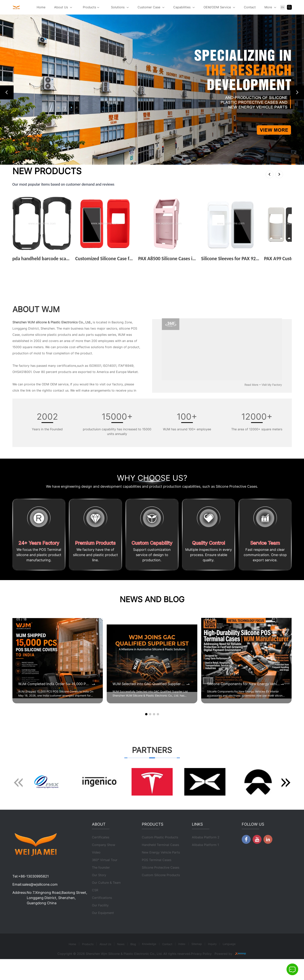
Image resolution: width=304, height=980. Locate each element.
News (121, 963)
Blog (133, 963)
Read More (251, 385)
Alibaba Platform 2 (206, 857)
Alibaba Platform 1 (205, 864)
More (268, 7)
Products (91, 8)
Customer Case (149, 7)
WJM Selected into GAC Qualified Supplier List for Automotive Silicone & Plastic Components (149, 684)
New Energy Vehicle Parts (161, 872)
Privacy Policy (201, 973)
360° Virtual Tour (105, 879)
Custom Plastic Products (160, 857)
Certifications (102, 917)
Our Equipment (103, 932)
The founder (101, 887)
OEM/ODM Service (217, 7)
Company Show (104, 864)
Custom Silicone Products (161, 894)
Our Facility (100, 925)
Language (229, 963)
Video (96, 872)
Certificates (101, 857)
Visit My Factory (272, 385)
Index (182, 963)
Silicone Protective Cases (161, 887)
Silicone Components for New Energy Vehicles (244, 684)
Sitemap (197, 963)
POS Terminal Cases (157, 879)
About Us (61, 7)
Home (41, 7)
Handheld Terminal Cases (160, 864)
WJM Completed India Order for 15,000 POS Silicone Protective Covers (55, 684)
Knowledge (149, 963)
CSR (95, 909)
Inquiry (212, 963)
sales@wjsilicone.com (40, 904)
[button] (7, 92)
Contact (250, 7)
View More (22, 265)
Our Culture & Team (106, 902)
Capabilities (182, 7)
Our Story (99, 894)
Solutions (118, 7)
